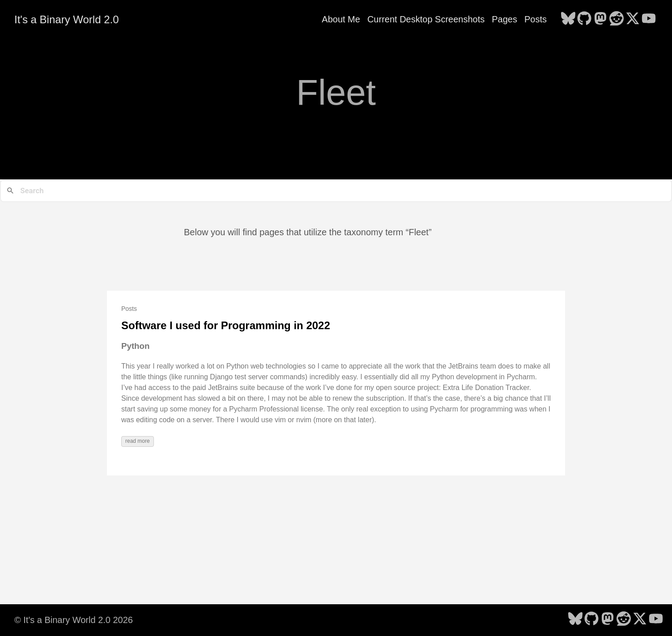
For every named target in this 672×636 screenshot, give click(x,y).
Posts (536, 19)
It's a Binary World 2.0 (67, 19)
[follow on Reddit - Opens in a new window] (617, 19)
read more (138, 441)
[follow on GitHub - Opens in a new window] (584, 19)
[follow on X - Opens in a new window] (633, 19)
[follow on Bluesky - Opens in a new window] (568, 19)
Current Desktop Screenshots (426, 19)
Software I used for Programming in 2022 (226, 325)
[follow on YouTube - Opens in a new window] (649, 19)
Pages (504, 19)
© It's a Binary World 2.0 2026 (74, 620)
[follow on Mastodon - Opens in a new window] (600, 19)
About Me (341, 19)
